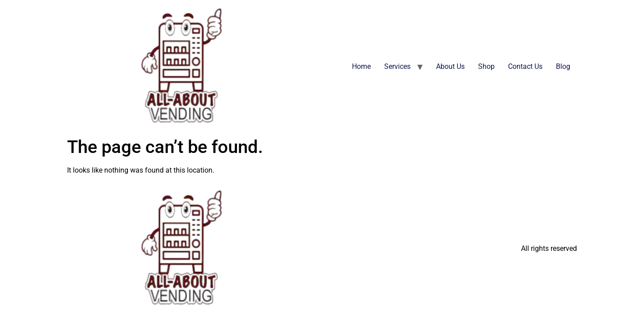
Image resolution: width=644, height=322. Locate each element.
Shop (486, 66)
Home (361, 66)
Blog (563, 66)
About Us (450, 66)
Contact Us (525, 66)
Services (397, 66)
